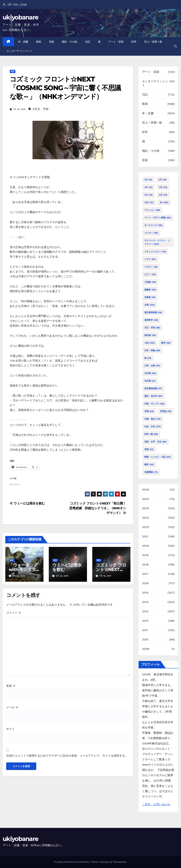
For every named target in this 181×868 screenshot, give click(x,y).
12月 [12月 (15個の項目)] (149, 202)
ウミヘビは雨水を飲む (27, 503)
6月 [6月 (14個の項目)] (163, 195)
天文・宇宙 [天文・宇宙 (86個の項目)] (152, 328)
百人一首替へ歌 (153, 42)
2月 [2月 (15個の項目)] (163, 180)
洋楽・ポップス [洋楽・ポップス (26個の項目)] (154, 404)
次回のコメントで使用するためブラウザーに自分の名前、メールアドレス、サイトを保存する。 (67, 756)
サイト (10, 729)
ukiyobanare (20, 17)
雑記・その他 (70, 42)
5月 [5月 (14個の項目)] (148, 195)
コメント (14, 613)
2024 (146, 508)
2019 (145, 555)
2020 (146, 546)
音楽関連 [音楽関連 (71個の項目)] (151, 472)
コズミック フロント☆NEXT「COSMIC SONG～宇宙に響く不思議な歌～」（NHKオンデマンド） (65, 88)
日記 (88, 42)
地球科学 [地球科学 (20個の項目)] (151, 320)
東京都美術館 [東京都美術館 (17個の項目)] (153, 388)
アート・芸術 (116, 42)
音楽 (52, 42)
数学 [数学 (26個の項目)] (166, 343)
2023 (146, 518)
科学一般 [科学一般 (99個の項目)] (151, 434)
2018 (145, 564)
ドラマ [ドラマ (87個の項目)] (150, 259)
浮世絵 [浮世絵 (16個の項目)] (166, 411)
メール (12, 707)
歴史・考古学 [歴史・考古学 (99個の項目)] (153, 396)
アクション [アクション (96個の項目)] (152, 210)
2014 (145, 602)
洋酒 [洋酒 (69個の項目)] (149, 411)
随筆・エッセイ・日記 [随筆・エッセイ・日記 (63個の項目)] (158, 457)
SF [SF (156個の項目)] (164, 202)
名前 (11, 686)
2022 (146, 527)
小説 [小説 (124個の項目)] (150, 343)
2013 (145, 611)
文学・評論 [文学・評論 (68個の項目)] (152, 350)
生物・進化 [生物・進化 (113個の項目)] (153, 419)
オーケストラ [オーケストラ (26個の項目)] (153, 225)
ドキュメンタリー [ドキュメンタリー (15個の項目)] (155, 252)
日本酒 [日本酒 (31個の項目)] (150, 381)
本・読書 (23, 42)
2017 (145, 574)
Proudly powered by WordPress (72, 862)
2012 (145, 621)
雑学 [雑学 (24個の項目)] (149, 465)
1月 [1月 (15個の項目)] (148, 180)
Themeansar (120, 862)
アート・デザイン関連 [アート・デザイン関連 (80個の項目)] (158, 218)
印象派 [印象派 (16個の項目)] (150, 297)
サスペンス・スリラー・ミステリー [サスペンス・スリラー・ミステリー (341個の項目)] (157, 243)
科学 (134, 42)
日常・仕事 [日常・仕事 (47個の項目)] (152, 366)
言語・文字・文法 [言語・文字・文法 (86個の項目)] (155, 442)
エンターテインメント (19, 51)
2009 (146, 649)
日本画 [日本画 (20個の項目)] (150, 373)
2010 (145, 639)
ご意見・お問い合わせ (156, 804)
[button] (176, 46)
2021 (145, 536)
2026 (146, 490)
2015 (145, 593)
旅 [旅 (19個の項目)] (148, 358)
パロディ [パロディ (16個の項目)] (151, 267)
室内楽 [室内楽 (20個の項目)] (150, 335)
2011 (145, 630)
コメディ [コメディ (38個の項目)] (151, 233)
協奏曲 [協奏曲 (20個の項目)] (150, 290)
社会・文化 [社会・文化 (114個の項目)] (153, 426)
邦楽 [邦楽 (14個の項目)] (149, 449)
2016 (145, 583)
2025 (146, 499)
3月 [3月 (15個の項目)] (148, 187)
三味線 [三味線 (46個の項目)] (150, 282)
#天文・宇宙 (41, 109)
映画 (39, 42)
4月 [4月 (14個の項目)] (163, 187)
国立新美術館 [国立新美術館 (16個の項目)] (153, 312)
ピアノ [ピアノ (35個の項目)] (150, 274)
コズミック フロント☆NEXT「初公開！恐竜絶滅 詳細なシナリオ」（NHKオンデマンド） (98, 508)
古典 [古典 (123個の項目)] (150, 305)
